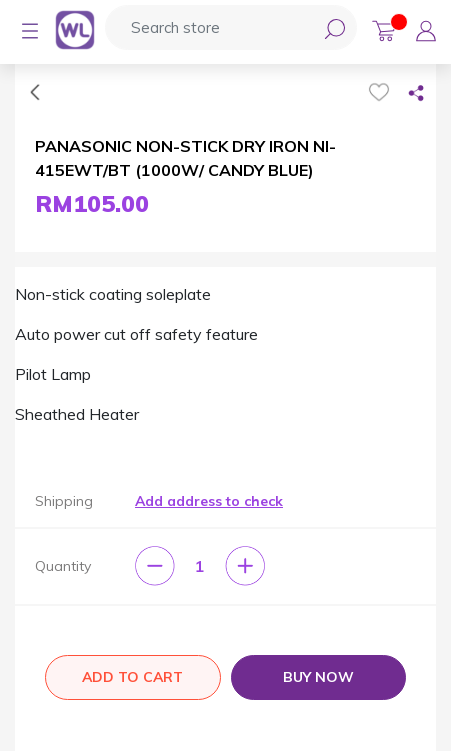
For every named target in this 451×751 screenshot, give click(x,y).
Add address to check (209, 501)
